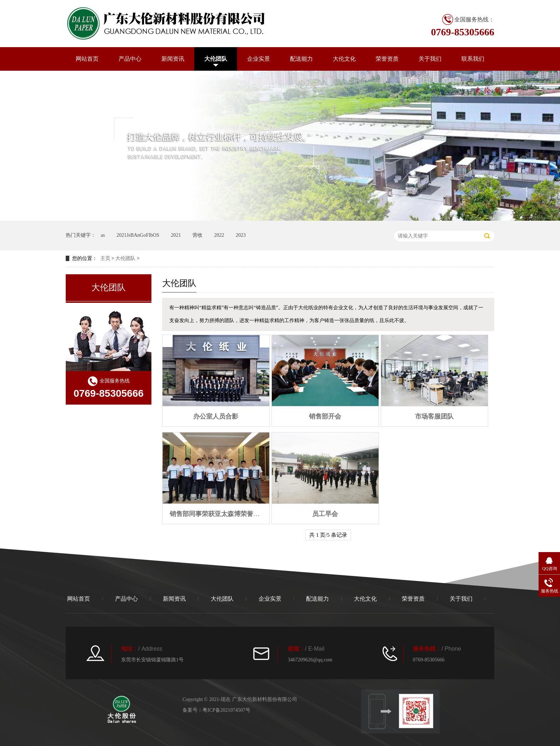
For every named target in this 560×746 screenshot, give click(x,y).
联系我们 (473, 59)
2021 (176, 235)
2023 (241, 235)
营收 (197, 235)
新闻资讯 (173, 59)
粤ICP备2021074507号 (226, 710)
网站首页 (87, 59)
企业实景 (259, 59)
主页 (105, 258)
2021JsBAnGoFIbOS (138, 235)
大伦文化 (344, 59)
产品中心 (130, 59)
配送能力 (301, 59)
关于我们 (430, 59)
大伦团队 (216, 59)
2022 (219, 235)
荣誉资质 (387, 59)
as (103, 235)
